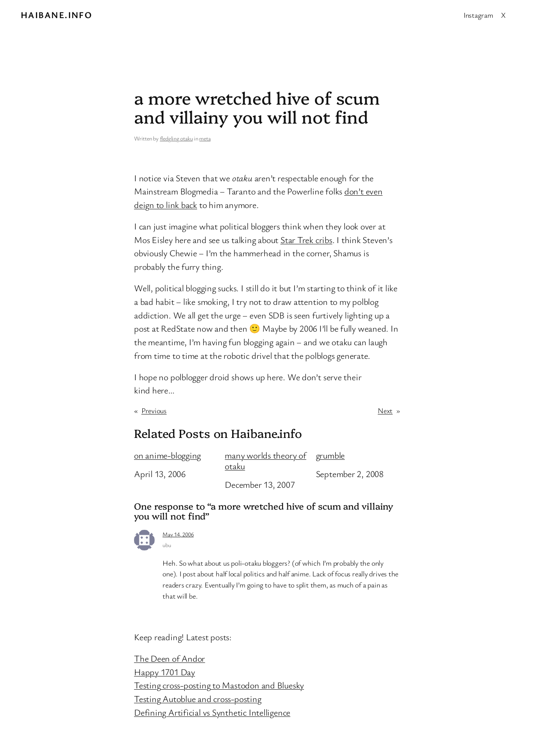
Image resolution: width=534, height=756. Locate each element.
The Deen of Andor (169, 658)
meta (205, 138)
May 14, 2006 (178, 534)
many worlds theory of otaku (265, 461)
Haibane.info (56, 15)
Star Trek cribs (306, 240)
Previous (154, 410)
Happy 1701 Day (165, 672)
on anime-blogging (167, 455)
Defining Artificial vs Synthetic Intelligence (212, 712)
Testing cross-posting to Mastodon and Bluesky (219, 685)
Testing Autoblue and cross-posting (198, 699)
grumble (330, 455)
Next (385, 410)
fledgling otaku (176, 138)
